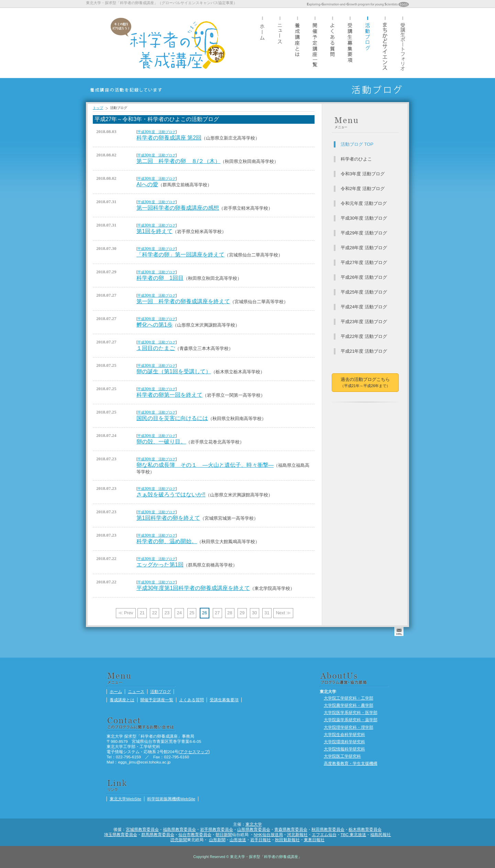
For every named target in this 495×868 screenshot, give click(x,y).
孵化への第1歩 (155, 325)
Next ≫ (283, 613)
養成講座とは (297, 43)
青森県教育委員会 (291, 829)
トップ (98, 108)
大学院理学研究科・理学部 (349, 727)
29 (242, 613)
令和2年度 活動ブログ (363, 189)
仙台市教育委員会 (195, 834)
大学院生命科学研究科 (344, 734)
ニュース (280, 43)
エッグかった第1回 (160, 565)
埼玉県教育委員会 (121, 834)
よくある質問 (332, 43)
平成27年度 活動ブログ (364, 262)
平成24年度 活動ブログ (364, 307)
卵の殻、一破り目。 (161, 442)
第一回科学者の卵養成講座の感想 (178, 208)
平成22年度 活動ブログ (364, 336)
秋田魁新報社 (287, 840)
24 (179, 613)
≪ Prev (126, 613)
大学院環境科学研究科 (344, 742)
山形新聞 (217, 840)
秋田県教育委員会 (328, 829)
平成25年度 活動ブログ (364, 292)
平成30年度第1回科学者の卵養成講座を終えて (193, 588)
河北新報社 (297, 834)
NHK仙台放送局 (268, 834)
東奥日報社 (314, 840)
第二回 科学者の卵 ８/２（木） (178, 161)
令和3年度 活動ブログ (363, 174)
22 (154, 613)
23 (167, 613)
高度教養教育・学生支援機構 (351, 763)
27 (217, 613)
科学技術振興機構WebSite (171, 799)
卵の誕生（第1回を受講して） (174, 371)
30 (254, 613)
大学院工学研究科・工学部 (349, 698)
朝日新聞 (224, 834)
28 (230, 613)
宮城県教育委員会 (142, 829)
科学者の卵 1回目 (160, 278)
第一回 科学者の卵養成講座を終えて (183, 301)
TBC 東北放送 (354, 834)
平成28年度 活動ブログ (364, 248)
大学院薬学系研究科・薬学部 (351, 720)
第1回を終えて (155, 231)
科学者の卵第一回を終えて (169, 395)
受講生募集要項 (350, 43)
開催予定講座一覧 (315, 43)
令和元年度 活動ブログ (364, 203)
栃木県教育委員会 (365, 829)
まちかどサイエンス (385, 43)
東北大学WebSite (125, 799)
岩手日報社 (261, 840)
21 (142, 613)
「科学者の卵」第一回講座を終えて (180, 255)
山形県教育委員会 (254, 829)
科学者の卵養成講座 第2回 (169, 138)
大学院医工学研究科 (342, 756)
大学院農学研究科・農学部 (349, 705)
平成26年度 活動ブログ (364, 277)
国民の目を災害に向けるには (172, 418)
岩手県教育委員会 (217, 829)
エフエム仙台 (324, 834)
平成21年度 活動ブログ (364, 351)
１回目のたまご (156, 348)
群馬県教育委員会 (158, 834)
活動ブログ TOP (357, 144)
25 (192, 613)
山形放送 (238, 840)
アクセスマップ (194, 752)
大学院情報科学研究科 (344, 749)
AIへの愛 (147, 184)
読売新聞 (179, 840)
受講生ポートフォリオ (403, 43)
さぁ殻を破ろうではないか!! (171, 495)
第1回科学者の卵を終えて (168, 518)
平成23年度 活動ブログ (364, 322)
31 (267, 613)
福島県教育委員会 (179, 829)
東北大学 (254, 824)
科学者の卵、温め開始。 (167, 541)
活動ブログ (367, 43)
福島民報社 (381, 834)
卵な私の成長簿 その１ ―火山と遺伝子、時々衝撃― (205, 465)
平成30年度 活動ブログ (157, 132)
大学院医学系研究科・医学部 (351, 712)
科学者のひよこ (356, 159)
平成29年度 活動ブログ (364, 233)
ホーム (262, 43)
